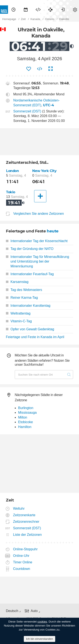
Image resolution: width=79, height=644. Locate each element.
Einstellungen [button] (75, 9)
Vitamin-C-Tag (19, 321)
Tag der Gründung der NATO (30, 249)
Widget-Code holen (40, 69)
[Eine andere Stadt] (40, 196)
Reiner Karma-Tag (22, 298)
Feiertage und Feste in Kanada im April (35, 337)
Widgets (38, 9)
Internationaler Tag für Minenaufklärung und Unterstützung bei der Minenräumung (37, 261)
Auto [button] (34, 611)
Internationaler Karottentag (28, 306)
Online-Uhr (21, 556)
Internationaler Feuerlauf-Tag (30, 274)
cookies (42, 622)
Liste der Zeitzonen (27, 535)
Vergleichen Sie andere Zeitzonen (39, 214)
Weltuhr (19, 509)
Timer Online (23, 562)
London (13, 171)
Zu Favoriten (29, 69)
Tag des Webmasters (24, 290)
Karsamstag (17, 282)
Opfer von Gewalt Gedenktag (30, 329)
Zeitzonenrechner (26, 522)
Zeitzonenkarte (24, 515)
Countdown (22, 569)
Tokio (11, 192)
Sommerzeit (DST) (27, 111)
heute (53, 231)
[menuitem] (13, 9)
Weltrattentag (18, 313)
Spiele (50, 9)
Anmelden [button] (63, 9)
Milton (23, 417)
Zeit (13, 9)
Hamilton (25, 427)
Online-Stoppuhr (25, 549)
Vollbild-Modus (51, 69)
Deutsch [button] (12, 611)
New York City (44, 171)
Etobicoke (25, 422)
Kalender (26, 9)
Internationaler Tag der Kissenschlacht (37, 241)
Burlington (26, 408)
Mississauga (27, 413)
